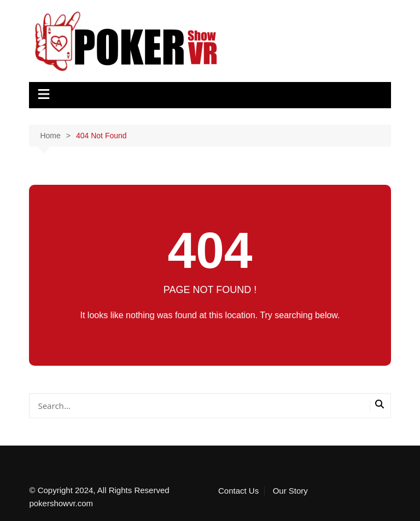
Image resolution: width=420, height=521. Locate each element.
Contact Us (238, 491)
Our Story (290, 491)
